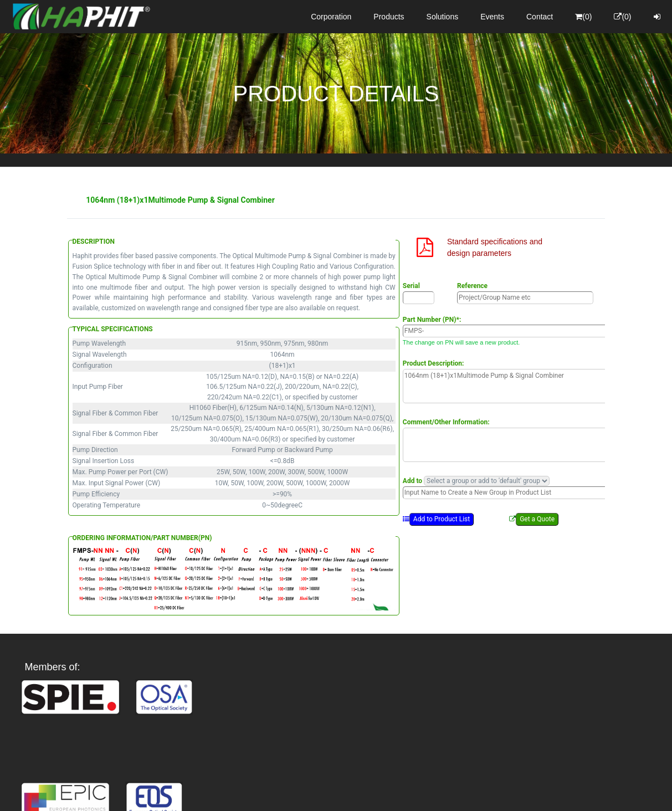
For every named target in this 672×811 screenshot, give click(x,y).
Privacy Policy (400, 793)
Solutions (443, 17)
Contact (540, 17)
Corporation (331, 17)
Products (389, 17)
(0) (583, 17)
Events (492, 17)
